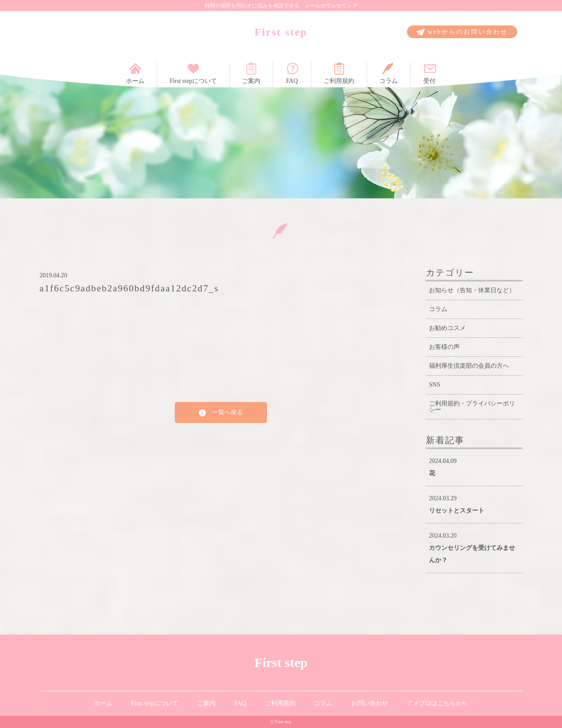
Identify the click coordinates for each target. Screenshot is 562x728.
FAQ (292, 73)
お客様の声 (444, 347)
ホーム (135, 73)
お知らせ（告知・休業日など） (472, 290)
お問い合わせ (370, 703)
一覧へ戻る (221, 413)
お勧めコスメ (447, 328)
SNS (435, 385)
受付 (429, 73)
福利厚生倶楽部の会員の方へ (469, 366)
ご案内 (251, 73)
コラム (389, 73)
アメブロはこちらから (437, 703)
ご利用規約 (339, 73)
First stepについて (193, 73)
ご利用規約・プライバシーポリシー (472, 407)
